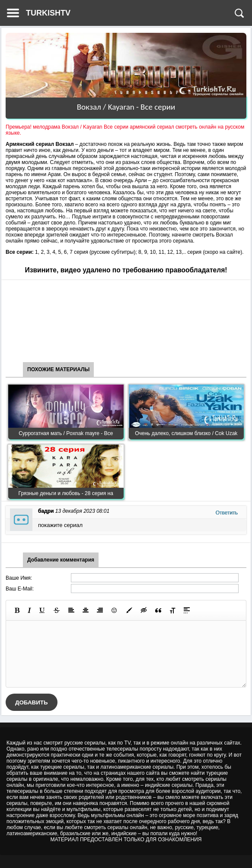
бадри (46, 511)
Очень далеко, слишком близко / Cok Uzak (186, 433)
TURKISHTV (48, 13)
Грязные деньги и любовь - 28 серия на (66, 493)
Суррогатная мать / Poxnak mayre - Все (66, 433)
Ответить (227, 513)
